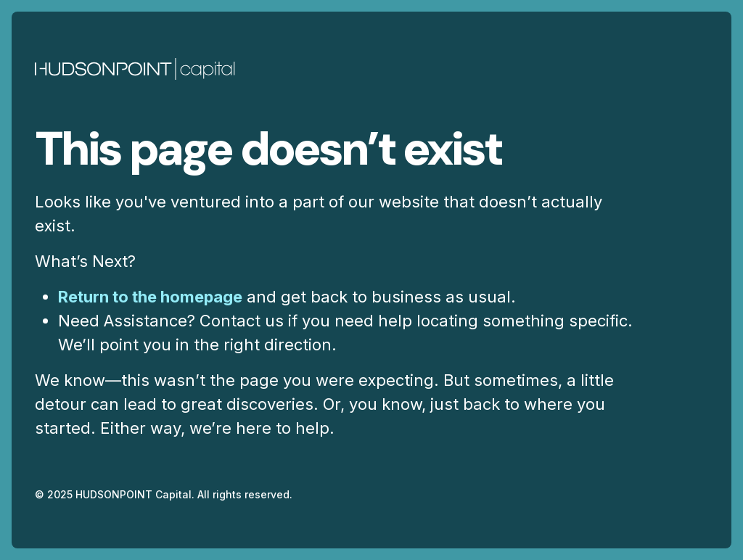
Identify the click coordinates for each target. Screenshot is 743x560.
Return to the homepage (150, 297)
